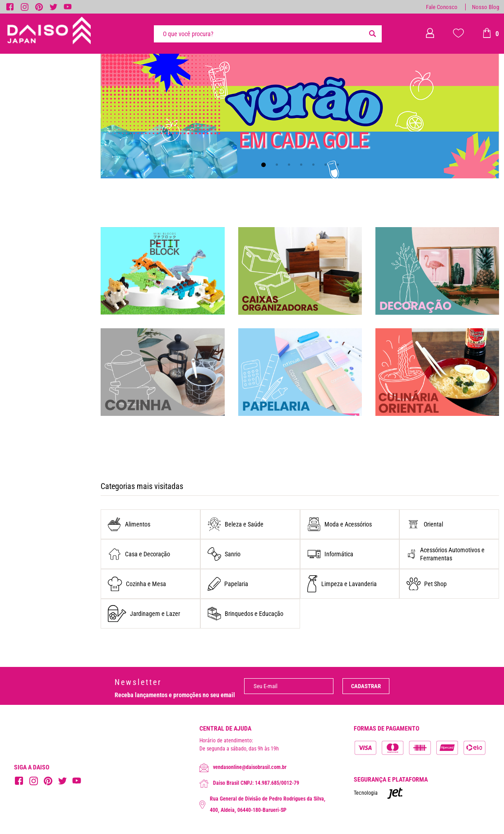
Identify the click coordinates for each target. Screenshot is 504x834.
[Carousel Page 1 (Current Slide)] (264, 165)
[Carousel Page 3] (289, 165)
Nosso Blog (486, 7)
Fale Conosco (442, 7)
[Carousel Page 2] (277, 165)
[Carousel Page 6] (326, 165)
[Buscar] (373, 34)
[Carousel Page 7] (338, 165)
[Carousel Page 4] (301, 165)
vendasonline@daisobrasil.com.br (243, 768)
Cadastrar (366, 686)
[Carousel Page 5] (313, 165)
